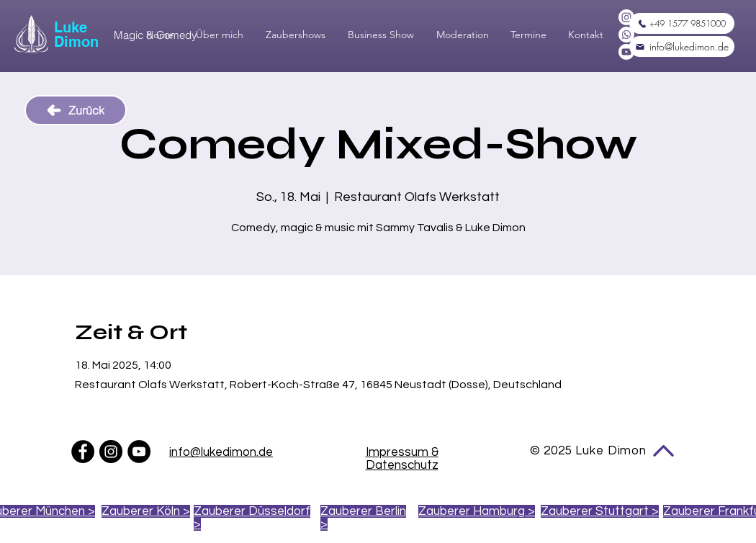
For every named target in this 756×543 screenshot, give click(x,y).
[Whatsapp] (626, 35)
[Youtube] (626, 52)
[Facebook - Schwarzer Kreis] (83, 452)
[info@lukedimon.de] (682, 46)
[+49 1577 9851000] (682, 23)
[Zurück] (76, 110)
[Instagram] (626, 17)
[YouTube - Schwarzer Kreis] (139, 452)
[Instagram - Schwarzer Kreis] (111, 452)
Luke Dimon (76, 35)
